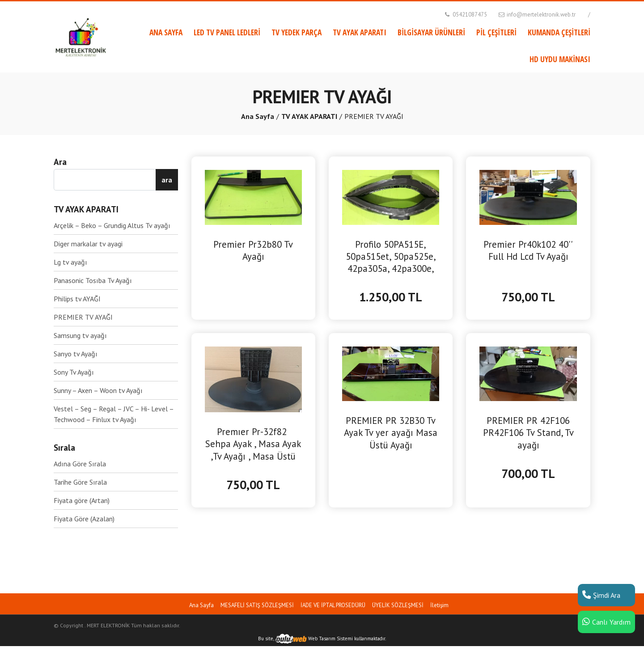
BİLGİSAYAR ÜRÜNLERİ (431, 32)
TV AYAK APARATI (360, 32)
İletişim (439, 605)
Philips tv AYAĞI (77, 299)
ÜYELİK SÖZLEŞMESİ (398, 605)
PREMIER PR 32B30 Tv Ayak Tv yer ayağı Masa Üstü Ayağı (391, 433)
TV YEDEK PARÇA (297, 32)
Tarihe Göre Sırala (80, 482)
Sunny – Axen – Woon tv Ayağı (98, 390)
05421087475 (465, 15)
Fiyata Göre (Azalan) (84, 519)
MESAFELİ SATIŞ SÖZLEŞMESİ (257, 605)
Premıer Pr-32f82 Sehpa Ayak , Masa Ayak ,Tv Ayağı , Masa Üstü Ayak (253, 444)
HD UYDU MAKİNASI (560, 59)
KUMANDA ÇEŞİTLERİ (559, 32)
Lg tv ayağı (70, 262)
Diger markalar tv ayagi (88, 244)
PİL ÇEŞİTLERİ (496, 32)
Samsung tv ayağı (80, 335)
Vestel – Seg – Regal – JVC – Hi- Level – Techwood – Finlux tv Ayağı (114, 414)
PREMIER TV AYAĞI (83, 317)
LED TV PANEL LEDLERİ (227, 32)
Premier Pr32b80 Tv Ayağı (253, 250)
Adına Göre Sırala (80, 464)
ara (167, 180)
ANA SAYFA (166, 32)
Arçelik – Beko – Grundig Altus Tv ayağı (112, 225)
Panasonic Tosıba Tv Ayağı (93, 280)
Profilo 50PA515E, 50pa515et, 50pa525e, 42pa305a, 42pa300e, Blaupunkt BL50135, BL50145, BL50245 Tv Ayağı (391, 257)
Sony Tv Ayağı (74, 372)
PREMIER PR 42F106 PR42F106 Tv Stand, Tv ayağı (528, 433)
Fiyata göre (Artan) (82, 500)
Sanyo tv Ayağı (76, 354)
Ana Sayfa (258, 116)
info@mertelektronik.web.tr (536, 15)
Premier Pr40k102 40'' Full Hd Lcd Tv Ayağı (528, 250)
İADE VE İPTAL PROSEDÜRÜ (333, 605)
